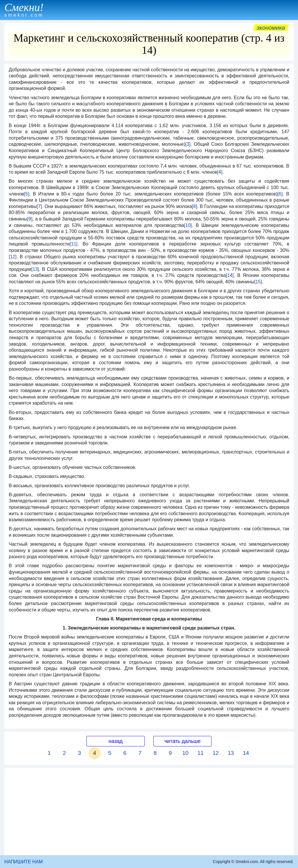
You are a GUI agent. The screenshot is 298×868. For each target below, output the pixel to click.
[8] (195, 206)
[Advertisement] (149, 812)
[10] (188, 225)
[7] (39, 206)
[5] (27, 194)
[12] (13, 257)
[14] (230, 275)
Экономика (271, 28)
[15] (258, 282)
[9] (30, 219)
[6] (280, 194)
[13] (35, 269)
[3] (188, 144)
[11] (74, 244)
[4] (220, 172)
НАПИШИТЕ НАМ (24, 862)
